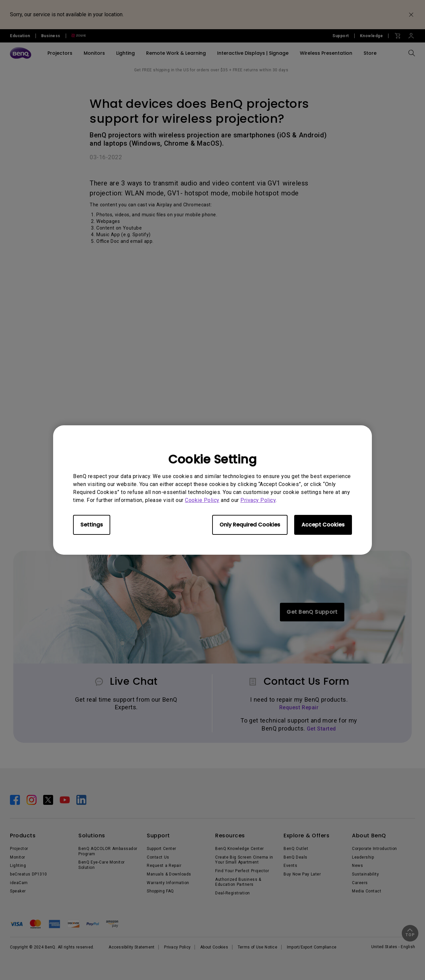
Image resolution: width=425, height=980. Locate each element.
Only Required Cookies (250, 525)
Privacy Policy (258, 500)
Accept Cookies (323, 525)
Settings (92, 525)
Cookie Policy (202, 500)
